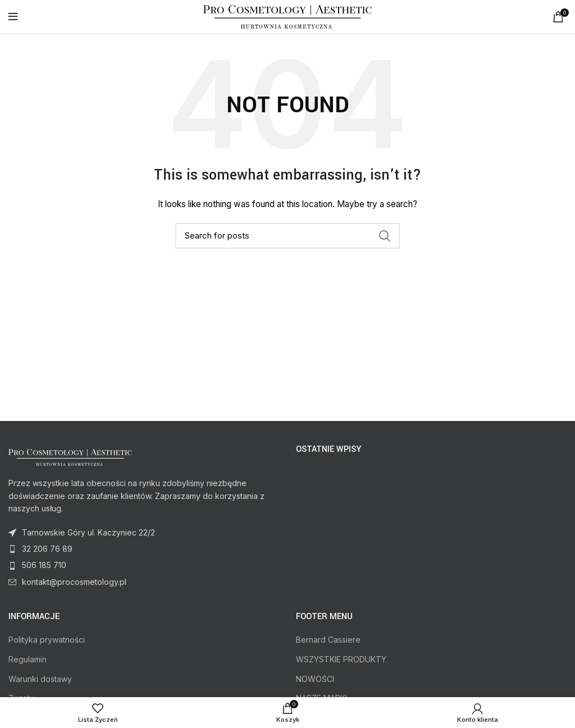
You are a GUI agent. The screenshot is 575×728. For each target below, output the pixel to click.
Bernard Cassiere (328, 640)
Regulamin (28, 659)
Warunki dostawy (40, 679)
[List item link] (144, 549)
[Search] (287, 236)
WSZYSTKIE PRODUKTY (341, 659)
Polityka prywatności (47, 640)
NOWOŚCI (315, 679)
